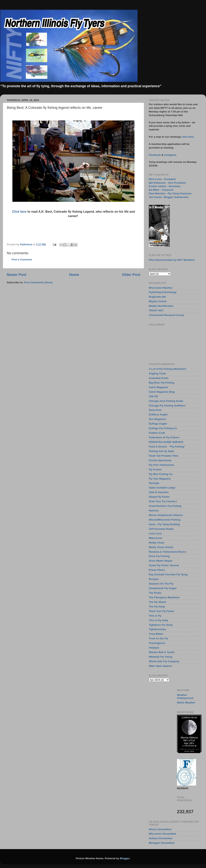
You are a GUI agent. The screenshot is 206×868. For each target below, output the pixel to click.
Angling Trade (157, 373)
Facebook (155, 155)
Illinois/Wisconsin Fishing (165, 520)
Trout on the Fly (158, 638)
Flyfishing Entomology (163, 292)
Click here (19, 212)
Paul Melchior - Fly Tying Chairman (170, 193)
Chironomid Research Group (166, 315)
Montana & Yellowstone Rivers (167, 552)
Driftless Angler (158, 415)
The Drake (155, 593)
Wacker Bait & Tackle (162, 652)
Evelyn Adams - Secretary (165, 186)
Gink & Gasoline (159, 492)
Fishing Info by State (161, 451)
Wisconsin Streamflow (163, 834)
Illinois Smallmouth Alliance (166, 515)
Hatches (154, 511)
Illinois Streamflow (160, 829)
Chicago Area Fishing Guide (166, 401)
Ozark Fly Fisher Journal (164, 565)
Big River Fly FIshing (162, 383)
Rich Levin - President (162, 179)
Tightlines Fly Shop (161, 625)
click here (188, 137)
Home (74, 275)
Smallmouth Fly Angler (163, 588)
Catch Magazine (159, 387)
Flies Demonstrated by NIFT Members (172, 260)
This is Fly (155, 616)
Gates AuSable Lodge (162, 488)
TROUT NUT (156, 310)
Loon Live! (155, 533)
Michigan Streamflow (162, 843)
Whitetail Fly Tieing (161, 657)
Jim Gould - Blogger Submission (169, 197)
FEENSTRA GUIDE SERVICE (166, 442)
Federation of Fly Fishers (164, 437)
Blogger (125, 858)
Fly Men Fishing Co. (161, 474)
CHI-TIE (153, 396)
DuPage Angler (158, 424)
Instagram (170, 155)
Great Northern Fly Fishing (165, 506)
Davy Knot (155, 410)
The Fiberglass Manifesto (164, 597)
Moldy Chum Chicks (161, 547)
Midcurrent (155, 538)
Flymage (154, 483)
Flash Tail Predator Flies (164, 456)
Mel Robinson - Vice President (167, 183)
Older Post (131, 275)
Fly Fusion (155, 470)
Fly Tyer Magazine (160, 479)
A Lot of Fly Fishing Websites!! (168, 369)
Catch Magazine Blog (162, 392)
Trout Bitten (156, 634)
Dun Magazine (157, 419)
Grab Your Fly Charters (163, 501)
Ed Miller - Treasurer (161, 190)
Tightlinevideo (157, 629)
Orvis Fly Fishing (159, 556)
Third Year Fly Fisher (161, 611)
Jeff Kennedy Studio (161, 529)
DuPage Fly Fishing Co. (163, 428)
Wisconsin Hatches (161, 288)
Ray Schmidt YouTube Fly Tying (168, 574)
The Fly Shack (157, 602)
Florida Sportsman (160, 460)
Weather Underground (185, 696)
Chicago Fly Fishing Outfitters (167, 406)
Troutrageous (157, 643)
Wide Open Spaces (160, 666)
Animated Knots (159, 378)
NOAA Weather (186, 703)
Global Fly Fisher (159, 497)
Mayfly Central (158, 301)
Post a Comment (22, 260)
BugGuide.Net (157, 297)
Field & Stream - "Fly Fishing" (167, 447)
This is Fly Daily (159, 620)
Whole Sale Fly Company (164, 661)
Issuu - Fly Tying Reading (164, 524)
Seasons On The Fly (161, 584)
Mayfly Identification (161, 306)
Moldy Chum (157, 543)
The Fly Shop (157, 607)
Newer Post (16, 275)
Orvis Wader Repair (161, 561)
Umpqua (154, 648)
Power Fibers (157, 570)
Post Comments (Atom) (38, 282)
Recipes (154, 579)
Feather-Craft (157, 433)
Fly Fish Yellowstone (161, 465)
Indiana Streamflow (161, 838)
